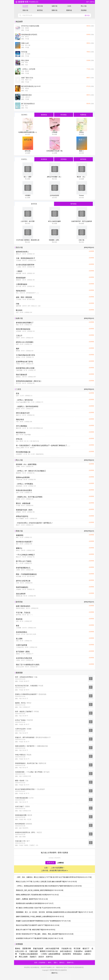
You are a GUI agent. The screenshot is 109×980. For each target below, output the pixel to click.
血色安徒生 (19, 486)
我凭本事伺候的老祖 (23, 329)
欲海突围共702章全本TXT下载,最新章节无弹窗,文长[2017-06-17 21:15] (39, 938)
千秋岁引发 (19, 480)
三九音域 (19, 299)
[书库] (89, 247)
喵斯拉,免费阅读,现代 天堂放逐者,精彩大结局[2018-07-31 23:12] (37, 895)
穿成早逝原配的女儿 (23, 568)
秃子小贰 (19, 286)
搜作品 (92, 2)
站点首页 (25, 6)
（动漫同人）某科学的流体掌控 (27, 406)
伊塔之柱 (19, 439)
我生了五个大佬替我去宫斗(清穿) (28, 665)
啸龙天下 (86, 949)
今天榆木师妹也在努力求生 (26, 355)
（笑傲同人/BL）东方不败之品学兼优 (29, 497)
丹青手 (18, 338)
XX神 (17, 583)
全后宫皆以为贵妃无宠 (24, 658)
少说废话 (19, 589)
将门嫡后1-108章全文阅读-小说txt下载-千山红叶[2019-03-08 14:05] (38, 908)
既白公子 (19, 557)
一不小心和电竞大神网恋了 (26, 555)
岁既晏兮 (19, 512)
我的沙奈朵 (20, 419)
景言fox (18, 357)
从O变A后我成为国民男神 (25, 265)
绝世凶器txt (77, 954)
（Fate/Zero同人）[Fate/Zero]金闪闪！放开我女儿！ (34, 523)
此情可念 (49, 957)
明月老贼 (19, 576)
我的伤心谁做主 (20, 608)
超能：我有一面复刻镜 (24, 297)
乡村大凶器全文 (66, 951)
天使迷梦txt (78, 951)
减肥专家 (19, 306)
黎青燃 (18, 351)
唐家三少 (19, 415)
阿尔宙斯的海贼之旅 (23, 452)
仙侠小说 (54, 6)
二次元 (69, 6)
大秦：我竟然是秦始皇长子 (26, 258)
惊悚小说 (54, 10)
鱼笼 (17, 435)
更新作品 (69, 10)
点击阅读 (91, 251)
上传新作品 (60, 863)
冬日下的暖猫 (20, 519)
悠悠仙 (18, 654)
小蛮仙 (18, 660)
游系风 (18, 409)
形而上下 (19, 254)
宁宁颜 (18, 506)
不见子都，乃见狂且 (23, 613)
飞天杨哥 (19, 260)
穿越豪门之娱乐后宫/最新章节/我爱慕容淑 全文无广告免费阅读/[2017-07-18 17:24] (43, 921)
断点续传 (19, 310)
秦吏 (18, 626)
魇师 (18, 349)
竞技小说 (25, 10)
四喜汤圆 (19, 273)
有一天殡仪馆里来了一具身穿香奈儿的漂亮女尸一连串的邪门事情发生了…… (43, 445)
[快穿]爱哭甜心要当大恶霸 (25, 368)
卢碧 (17, 422)
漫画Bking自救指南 (23, 477)
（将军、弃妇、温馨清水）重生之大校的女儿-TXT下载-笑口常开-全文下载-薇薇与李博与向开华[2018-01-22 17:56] (54, 877)
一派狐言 (19, 271)
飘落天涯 (19, 428)
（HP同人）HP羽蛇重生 (25, 484)
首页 (36, 963)
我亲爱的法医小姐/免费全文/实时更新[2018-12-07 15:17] (35, 903)
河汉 (17, 312)
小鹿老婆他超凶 (22, 284)
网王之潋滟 (23, 957)
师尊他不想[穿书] (22, 516)
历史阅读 (84, 10)
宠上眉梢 (19, 639)
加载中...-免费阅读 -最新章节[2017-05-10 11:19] (32, 899)
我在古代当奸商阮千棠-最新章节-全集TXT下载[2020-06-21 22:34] (38, 925)
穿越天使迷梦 (38, 949)
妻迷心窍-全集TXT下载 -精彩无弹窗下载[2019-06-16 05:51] (36, 930)
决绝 (17, 621)
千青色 (18, 364)
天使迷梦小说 (66, 949)
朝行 (17, 544)
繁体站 (18, 949)
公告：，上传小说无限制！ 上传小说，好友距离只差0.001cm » (55, 869)
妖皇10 (41, 957)
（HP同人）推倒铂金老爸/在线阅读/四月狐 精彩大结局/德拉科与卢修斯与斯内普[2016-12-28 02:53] (49, 886)
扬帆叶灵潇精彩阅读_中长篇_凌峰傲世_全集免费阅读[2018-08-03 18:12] (40, 916)
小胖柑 (18, 570)
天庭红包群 (33, 951)
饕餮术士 (19, 548)
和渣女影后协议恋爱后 (24, 490)
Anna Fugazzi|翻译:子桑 (23, 402)
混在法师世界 (21, 594)
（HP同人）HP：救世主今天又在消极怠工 (31, 471)
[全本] (92, 247)
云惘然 (18, 466)
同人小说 (84, 6)
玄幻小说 (40, 6)
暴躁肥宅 (19, 473)
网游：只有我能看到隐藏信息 (26, 574)
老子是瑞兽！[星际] (23, 652)
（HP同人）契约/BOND (24, 400)
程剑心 (18, 550)
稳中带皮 (19, 615)
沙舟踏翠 (19, 331)
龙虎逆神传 (67, 954)
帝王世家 (77, 949)
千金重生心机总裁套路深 (28, 954)
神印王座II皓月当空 (23, 413)
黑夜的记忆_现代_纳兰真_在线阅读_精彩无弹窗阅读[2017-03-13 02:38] (40, 890)
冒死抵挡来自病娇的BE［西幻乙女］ (29, 381)
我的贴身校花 (21, 291)
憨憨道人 (19, 377)
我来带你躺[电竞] (22, 587)
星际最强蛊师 (21, 278)
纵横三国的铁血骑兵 (23, 606)
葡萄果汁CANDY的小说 (49, 951)
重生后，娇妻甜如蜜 (23, 503)
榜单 (49, 963)
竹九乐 (18, 634)
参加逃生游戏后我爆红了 (25, 323)
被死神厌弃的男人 (22, 252)
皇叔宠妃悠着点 (22, 632)
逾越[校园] (20, 535)
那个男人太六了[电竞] (24, 561)
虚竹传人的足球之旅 (23, 581)
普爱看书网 (27, 949)
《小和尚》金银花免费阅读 (50, 954)
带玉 (17, 293)
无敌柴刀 (33, 957)
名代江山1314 (20, 667)
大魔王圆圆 (19, 370)
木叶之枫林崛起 (22, 426)
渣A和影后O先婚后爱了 (24, 542)
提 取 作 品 (51, 863)
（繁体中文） (70, 963)
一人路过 (19, 267)
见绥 (17, 493)
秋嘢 (17, 344)
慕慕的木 (19, 280)
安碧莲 (18, 499)
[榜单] (86, 247)
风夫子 (18, 525)
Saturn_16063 (20, 448)
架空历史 (40, 10)
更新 (55, 963)
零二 (17, 563)
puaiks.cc (27, 2)
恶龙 (18, 393)
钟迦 (17, 325)
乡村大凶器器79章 (52, 949)
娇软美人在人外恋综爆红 (25, 342)
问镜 (18, 304)
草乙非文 (19, 383)
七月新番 (19, 628)
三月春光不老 (20, 647)
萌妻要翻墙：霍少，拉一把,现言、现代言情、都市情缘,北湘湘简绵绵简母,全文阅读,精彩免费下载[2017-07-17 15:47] (54, 912)
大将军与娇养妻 (22, 645)
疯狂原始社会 (21, 432)
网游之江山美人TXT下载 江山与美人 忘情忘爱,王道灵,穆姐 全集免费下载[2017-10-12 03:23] (46, 882)
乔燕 (17, 641)
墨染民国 (19, 619)
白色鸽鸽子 (19, 454)
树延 (17, 537)
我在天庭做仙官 (22, 375)
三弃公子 (19, 336)
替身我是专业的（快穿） (25, 510)
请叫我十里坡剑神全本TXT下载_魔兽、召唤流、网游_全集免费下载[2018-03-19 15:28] (45, 934)
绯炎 (17, 441)
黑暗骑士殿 (19, 596)
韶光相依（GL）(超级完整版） (27, 464)
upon (17, 396)
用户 (88, 2)
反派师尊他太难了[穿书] (24, 362)
